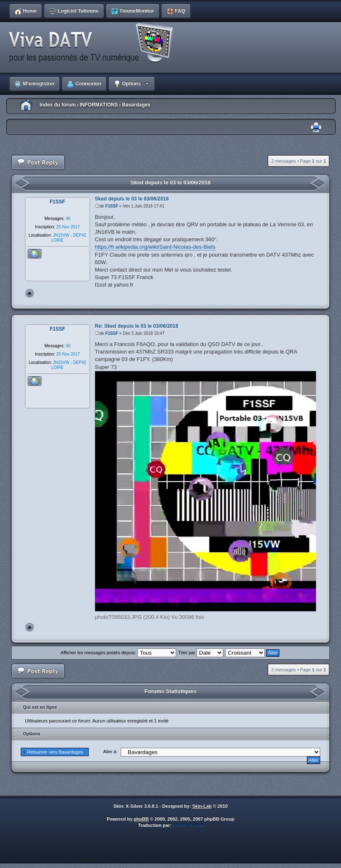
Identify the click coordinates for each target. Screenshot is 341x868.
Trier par (201, 653)
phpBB (141, 819)
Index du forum (58, 105)
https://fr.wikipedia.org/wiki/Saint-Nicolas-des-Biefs (155, 247)
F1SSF (112, 206)
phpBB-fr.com (188, 825)
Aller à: (110, 752)
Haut (30, 293)
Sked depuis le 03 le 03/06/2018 (170, 182)
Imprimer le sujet (316, 127)
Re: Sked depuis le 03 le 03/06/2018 (137, 326)
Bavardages (136, 105)
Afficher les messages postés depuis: (118, 653)
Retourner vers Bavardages (55, 752)
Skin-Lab (202, 806)
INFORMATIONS (99, 105)
